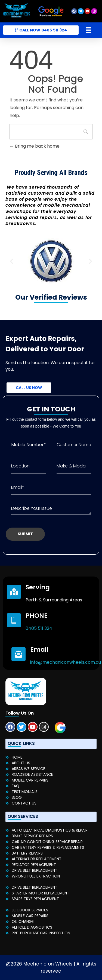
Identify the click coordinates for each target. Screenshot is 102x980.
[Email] (18, 654)
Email (39, 650)
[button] (12, 261)
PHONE (37, 616)
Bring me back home (35, 146)
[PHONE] (14, 620)
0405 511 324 (39, 628)
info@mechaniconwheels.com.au (66, 662)
